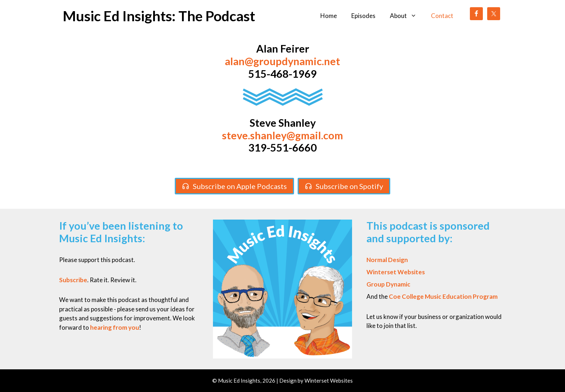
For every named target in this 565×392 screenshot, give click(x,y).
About (407, 16)
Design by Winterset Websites (316, 380)
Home (329, 16)
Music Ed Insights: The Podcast (159, 16)
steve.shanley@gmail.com (282, 135)
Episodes (363, 16)
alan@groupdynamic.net (282, 61)
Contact (442, 16)
